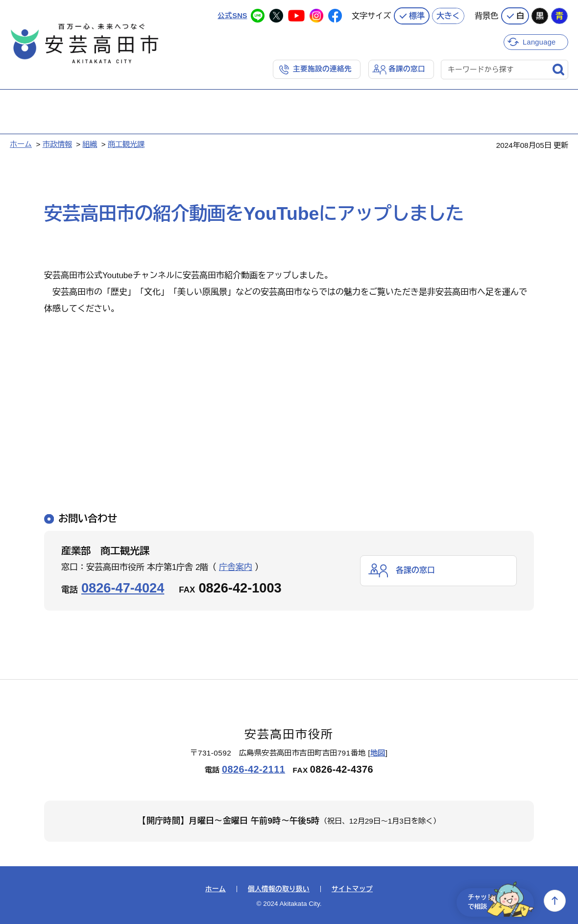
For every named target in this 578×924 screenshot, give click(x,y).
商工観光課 (126, 144)
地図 (378, 753)
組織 (90, 144)
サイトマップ (352, 889)
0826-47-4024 (123, 587)
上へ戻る (555, 901)
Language (540, 40)
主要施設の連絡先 (322, 68)
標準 (417, 15)
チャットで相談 (496, 901)
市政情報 (57, 144)
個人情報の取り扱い (279, 889)
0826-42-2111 (253, 769)
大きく (448, 15)
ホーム (21, 144)
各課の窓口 (407, 68)
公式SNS (232, 14)
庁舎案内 (236, 567)
